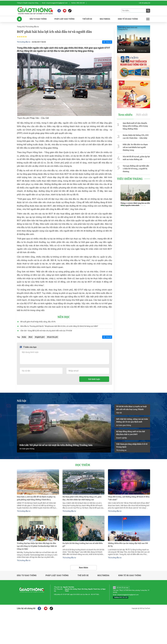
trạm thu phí (53, 337)
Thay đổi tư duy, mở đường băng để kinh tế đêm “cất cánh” (129, 498)
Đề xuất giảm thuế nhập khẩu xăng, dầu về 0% (38, 322)
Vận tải (119, 413)
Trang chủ (21, 27)
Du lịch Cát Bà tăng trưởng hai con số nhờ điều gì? (83, 545)
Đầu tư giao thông (27, 575)
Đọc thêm (83, 465)
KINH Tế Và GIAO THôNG (128, 19)
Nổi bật (22, 401)
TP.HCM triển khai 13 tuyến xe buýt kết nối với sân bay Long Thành (131, 408)
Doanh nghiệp (122, 438)
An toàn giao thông (27, 449)
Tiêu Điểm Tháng (130, 179)
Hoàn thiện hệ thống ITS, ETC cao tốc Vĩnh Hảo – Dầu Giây (136, 137)
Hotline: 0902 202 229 (78, 3)
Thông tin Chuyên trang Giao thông (28, 3)
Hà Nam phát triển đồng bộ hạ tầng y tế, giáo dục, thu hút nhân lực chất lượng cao (82, 498)
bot (31, 337)
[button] (123, 206)
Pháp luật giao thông (57, 575)
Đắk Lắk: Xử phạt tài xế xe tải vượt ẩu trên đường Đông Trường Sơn (56, 445)
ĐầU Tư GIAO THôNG (38, 19)
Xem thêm (83, 568)
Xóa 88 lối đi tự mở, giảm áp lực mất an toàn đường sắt (136, 158)
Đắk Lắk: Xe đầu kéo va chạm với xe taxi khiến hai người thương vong (135, 147)
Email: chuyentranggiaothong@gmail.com (55, 3)
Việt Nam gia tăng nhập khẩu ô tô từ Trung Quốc (132, 445)
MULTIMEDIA (105, 19)
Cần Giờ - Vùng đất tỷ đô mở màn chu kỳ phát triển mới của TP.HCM (46, 331)
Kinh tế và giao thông (130, 575)
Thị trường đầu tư (32, 27)
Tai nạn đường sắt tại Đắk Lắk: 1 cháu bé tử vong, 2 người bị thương (136, 169)
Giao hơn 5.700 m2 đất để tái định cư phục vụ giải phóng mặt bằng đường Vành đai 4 (36, 498)
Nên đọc (64, 317)
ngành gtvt (40, 337)
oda (24, 337)
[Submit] (148, 11)
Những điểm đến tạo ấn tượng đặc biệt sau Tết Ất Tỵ (128, 545)
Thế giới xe (83, 575)
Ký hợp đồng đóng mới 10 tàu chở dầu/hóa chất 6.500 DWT (131, 433)
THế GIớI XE (87, 19)
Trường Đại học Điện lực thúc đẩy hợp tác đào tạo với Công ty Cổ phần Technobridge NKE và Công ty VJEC (37, 546)
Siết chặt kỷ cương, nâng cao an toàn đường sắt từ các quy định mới (132, 420)
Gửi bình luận (94, 379)
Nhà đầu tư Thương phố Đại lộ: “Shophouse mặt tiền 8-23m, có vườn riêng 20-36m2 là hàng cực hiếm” (59, 326)
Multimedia (103, 575)
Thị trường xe (121, 450)
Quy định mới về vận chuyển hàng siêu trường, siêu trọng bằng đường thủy (135, 126)
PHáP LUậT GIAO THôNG (64, 19)
